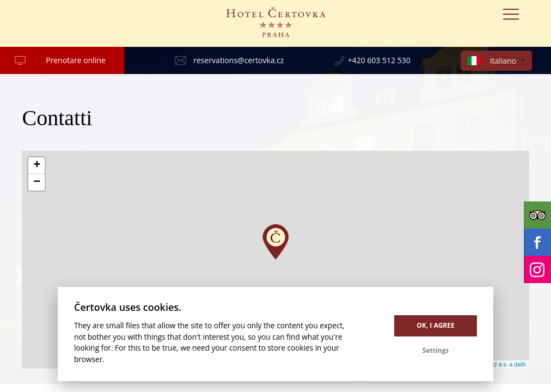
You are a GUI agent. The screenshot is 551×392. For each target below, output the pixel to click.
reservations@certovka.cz (238, 60)
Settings (436, 350)
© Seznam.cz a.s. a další (494, 364)
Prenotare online (76, 60)
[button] (275, 242)
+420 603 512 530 (379, 60)
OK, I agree (435, 325)
